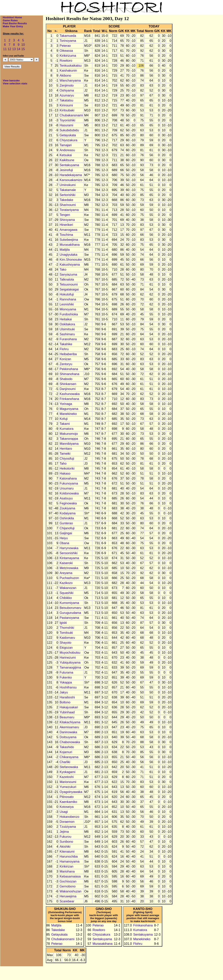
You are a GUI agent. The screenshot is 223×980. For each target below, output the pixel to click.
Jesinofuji (66, 170)
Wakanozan (68, 588)
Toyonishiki (67, 120)
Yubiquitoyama (70, 663)
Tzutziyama (68, 827)
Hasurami (66, 125)
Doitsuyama (68, 737)
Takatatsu (66, 100)
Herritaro (66, 449)
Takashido (67, 747)
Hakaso (65, 473)
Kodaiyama (67, 513)
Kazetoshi (67, 777)
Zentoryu (66, 364)
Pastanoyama (69, 618)
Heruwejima (68, 896)
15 (23, 49)
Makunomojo (69, 434)
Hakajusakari (69, 707)
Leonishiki (67, 304)
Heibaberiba (68, 354)
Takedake (66, 200)
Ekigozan (66, 648)
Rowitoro (66, 61)
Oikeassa (66, 51)
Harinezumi (68, 658)
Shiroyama (67, 220)
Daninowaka (68, 732)
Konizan (65, 359)
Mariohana (67, 871)
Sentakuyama (69, 165)
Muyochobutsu (70, 653)
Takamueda (68, 36)
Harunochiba (69, 857)
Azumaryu (67, 95)
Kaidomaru (67, 638)
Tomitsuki (66, 633)
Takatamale (68, 190)
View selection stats (15, 83)
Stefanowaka (69, 767)
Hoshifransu (68, 687)
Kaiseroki (66, 563)
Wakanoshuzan (70, 891)
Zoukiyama (67, 508)
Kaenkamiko (68, 802)
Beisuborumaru (70, 608)
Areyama (66, 573)
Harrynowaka (69, 548)
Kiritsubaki (67, 110)
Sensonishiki (68, 553)
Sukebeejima (69, 240)
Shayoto (65, 643)
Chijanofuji (67, 528)
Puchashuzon (69, 578)
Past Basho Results (15, 23)
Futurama (66, 672)
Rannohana (68, 299)
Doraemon (67, 822)
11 (5, 49)
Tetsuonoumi (69, 284)
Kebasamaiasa (70, 876)
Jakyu (64, 692)
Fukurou (65, 837)
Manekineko (68, 414)
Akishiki (65, 847)
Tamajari (66, 145)
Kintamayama (69, 558)
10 (23, 45)
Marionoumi (68, 782)
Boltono (65, 702)
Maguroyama (69, 409)
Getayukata (68, 135)
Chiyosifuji (67, 459)
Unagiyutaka (68, 255)
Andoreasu (67, 150)
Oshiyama (67, 90)
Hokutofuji (67, 294)
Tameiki (65, 454)
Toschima (66, 235)
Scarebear (67, 901)
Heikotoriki (67, 469)
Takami (65, 424)
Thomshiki (67, 628)
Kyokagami (67, 772)
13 (14, 49)
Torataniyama (69, 210)
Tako (63, 270)
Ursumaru (67, 488)
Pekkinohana (69, 369)
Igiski (63, 623)
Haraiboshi (67, 697)
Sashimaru (67, 334)
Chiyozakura (68, 140)
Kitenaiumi (67, 852)
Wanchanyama (70, 80)
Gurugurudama (70, 613)
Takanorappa (69, 439)
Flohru (64, 349)
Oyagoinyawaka (71, 792)
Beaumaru (67, 717)
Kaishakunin (68, 71)
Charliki (65, 762)
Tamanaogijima (70, 667)
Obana (64, 543)
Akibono (65, 76)
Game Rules (10, 20)
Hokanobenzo (69, 817)
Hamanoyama (69, 862)
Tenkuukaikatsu (70, 66)
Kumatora (66, 429)
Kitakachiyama (70, 722)
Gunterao (66, 523)
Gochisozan (68, 881)
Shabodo (66, 379)
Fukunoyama (69, 483)
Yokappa (66, 682)
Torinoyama (68, 41)
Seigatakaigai (69, 289)
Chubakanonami (71, 115)
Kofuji (64, 419)
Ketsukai (66, 155)
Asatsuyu (66, 498)
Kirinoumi (66, 105)
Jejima (64, 832)
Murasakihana (70, 245)
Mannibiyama (69, 444)
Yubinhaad (67, 712)
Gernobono (67, 886)
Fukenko (66, 677)
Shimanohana (69, 374)
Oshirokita (67, 518)
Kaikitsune (67, 160)
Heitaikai (66, 319)
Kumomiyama (69, 603)
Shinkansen (68, 384)
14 (19, 49)
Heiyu (64, 538)
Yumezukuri (68, 787)
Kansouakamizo (71, 180)
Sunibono (66, 842)
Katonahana (68, 478)
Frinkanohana (69, 399)
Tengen (65, 215)
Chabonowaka (70, 742)
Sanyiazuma (68, 274)
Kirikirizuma (68, 56)
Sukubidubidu (69, 130)
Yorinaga (66, 404)
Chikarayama (69, 757)
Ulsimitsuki (67, 329)
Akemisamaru (69, 727)
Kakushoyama (70, 265)
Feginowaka (68, 503)
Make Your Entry (13, 26)
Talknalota (67, 279)
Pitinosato (67, 797)
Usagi (64, 812)
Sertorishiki (67, 195)
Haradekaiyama (71, 175)
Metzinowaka (69, 568)
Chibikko (66, 598)
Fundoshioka (69, 314)
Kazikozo (66, 583)
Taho (63, 464)
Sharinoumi (68, 205)
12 (10, 49)
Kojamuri (66, 752)
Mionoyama (68, 309)
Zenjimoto (67, 85)
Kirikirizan (66, 866)
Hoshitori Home (12, 17)
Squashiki (66, 593)
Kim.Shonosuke (71, 260)
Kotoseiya (67, 807)
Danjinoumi (67, 389)
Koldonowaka (69, 493)
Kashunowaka (70, 394)
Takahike (66, 344)
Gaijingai (66, 533)
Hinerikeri (66, 225)
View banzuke (11, 80)
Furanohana (68, 339)
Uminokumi (67, 185)
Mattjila (65, 250)
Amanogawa (68, 230)
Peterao (65, 46)
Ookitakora (67, 324)
